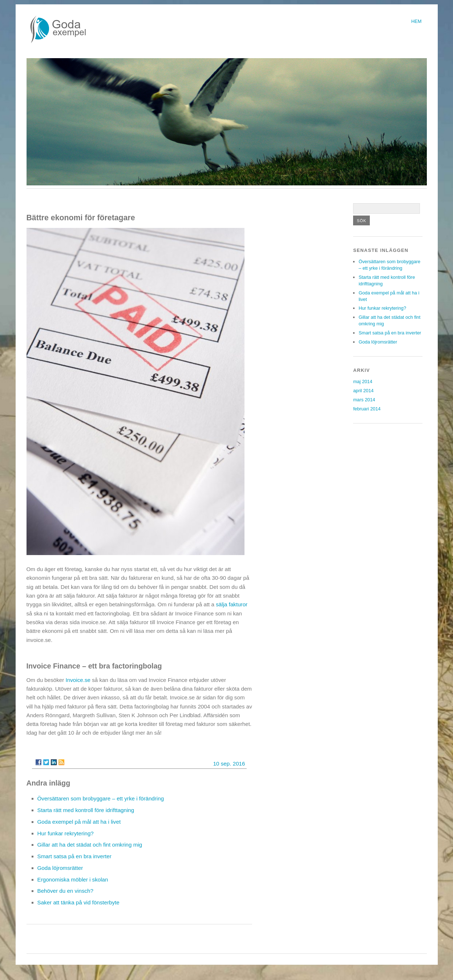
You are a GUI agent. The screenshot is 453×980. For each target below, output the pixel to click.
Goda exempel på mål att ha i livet (79, 822)
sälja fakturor (232, 604)
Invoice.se (78, 680)
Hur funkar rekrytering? (66, 833)
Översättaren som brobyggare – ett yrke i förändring (101, 798)
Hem (416, 21)
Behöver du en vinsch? (66, 891)
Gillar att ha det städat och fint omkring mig (90, 845)
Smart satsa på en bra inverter (74, 856)
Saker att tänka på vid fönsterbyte (78, 902)
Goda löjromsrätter (60, 868)
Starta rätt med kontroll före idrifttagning (86, 810)
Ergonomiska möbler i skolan (73, 879)
